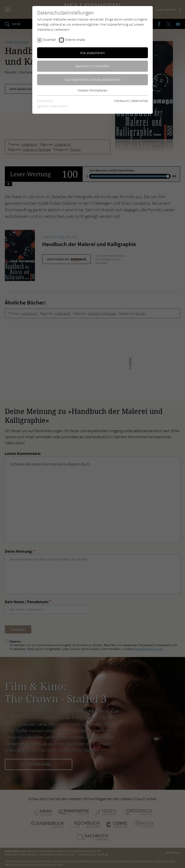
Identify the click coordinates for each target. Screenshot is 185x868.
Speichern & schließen (92, 66)
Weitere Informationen (92, 90)
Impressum (122, 101)
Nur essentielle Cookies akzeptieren (93, 79)
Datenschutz (140, 101)
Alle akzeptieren (92, 53)
